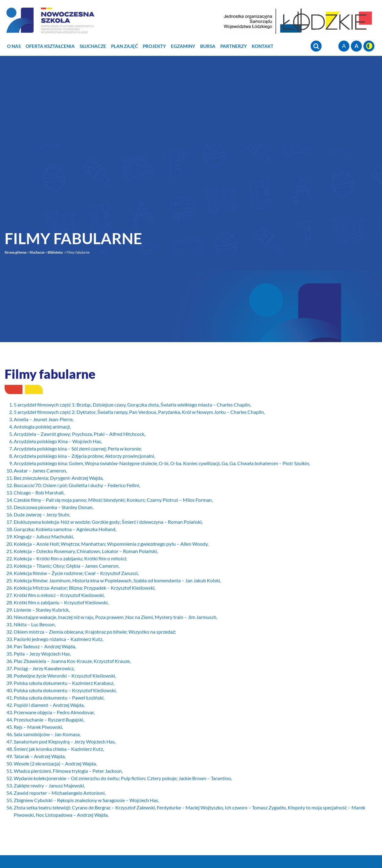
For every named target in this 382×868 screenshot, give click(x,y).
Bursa (208, 46)
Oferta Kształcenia (50, 46)
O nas (14, 46)
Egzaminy (183, 46)
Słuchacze (93, 46)
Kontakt (263, 46)
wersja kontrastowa (369, 46)
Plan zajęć (124, 46)
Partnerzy (234, 46)
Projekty (154, 46)
